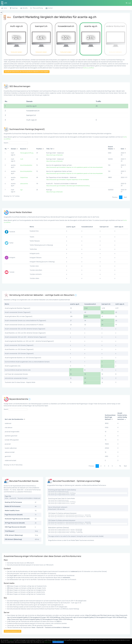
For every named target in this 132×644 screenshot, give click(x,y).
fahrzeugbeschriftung (27, 153)
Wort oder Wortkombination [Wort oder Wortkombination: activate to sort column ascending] (14, 419)
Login (128, 3)
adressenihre (24, 184)
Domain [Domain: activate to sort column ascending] (13, 149)
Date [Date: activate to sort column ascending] (122, 149)
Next (125, 197)
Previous (115, 197)
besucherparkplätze (26, 165)
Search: (16, 143)
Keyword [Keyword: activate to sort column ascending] (23, 149)
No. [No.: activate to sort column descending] (6, 149)
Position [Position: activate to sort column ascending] (39, 149)
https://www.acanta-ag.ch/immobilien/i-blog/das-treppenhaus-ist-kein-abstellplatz (68, 180)
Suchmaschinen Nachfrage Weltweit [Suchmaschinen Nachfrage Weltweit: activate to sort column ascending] (110, 417)
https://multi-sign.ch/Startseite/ (54, 155)
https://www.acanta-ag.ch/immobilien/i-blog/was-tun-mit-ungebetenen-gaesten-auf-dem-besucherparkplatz (74, 167)
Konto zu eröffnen (89, 68)
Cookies (11, 640)
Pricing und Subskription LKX (13, 631)
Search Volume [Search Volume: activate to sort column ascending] (110, 148)
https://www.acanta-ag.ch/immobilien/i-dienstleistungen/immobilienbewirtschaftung (68, 186)
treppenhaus (24, 177)
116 (120, 466)
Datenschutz (48, 642)
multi (22, 159)
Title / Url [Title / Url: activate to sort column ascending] (49, 149)
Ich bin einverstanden (58, 642)
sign (21, 190)
